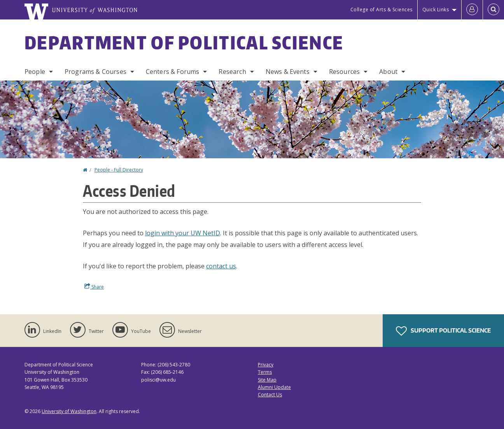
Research (232, 72)
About (388, 72)
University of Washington (69, 411)
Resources (344, 72)
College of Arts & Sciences (381, 10)
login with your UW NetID (183, 233)
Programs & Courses (95, 72)
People (35, 72)
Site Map (267, 380)
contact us (221, 266)
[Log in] (472, 10)
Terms (265, 372)
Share (94, 287)
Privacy (266, 365)
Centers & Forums (173, 72)
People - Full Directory (119, 170)
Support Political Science (443, 331)
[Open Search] (493, 10)
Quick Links (436, 10)
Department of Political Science (184, 42)
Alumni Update (274, 387)
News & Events (288, 72)
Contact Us (270, 395)
